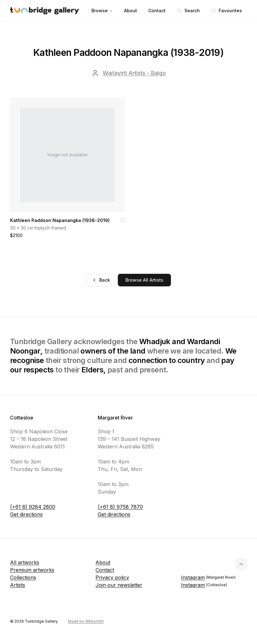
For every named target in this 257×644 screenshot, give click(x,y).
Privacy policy (112, 577)
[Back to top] (241, 564)
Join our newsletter (119, 585)
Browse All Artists (144, 280)
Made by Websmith (86, 621)
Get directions (26, 514)
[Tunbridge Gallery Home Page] (45, 11)
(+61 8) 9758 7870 (120, 507)
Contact (157, 11)
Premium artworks (32, 570)
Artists (18, 585)
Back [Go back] (101, 280)
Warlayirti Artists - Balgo (134, 73)
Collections (23, 577)
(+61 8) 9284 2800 (33, 507)
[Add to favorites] (122, 220)
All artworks (25, 562)
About (131, 11)
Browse (102, 11)
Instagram (208, 577)
